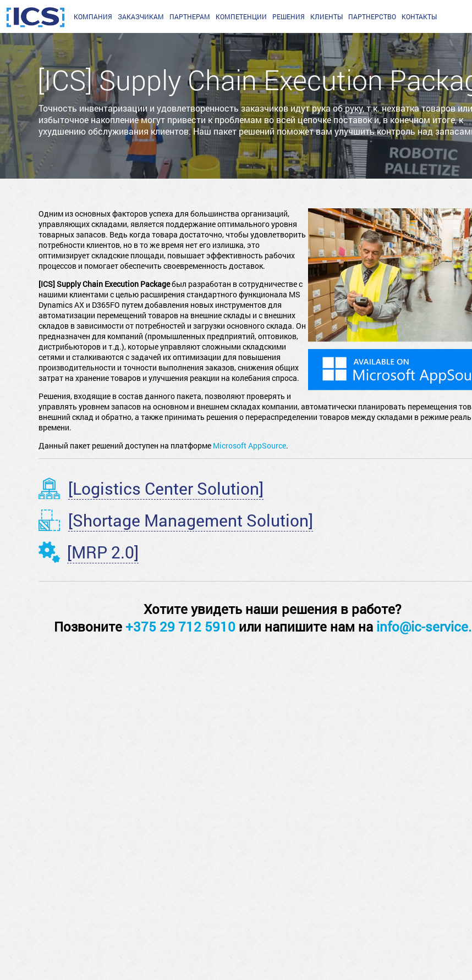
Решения (289, 16)
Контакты (419, 16)
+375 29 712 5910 (180, 627)
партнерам (190, 16)
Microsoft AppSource (249, 445)
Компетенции (241, 16)
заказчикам (141, 16)
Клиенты (326, 16)
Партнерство (372, 16)
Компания (93, 16)
